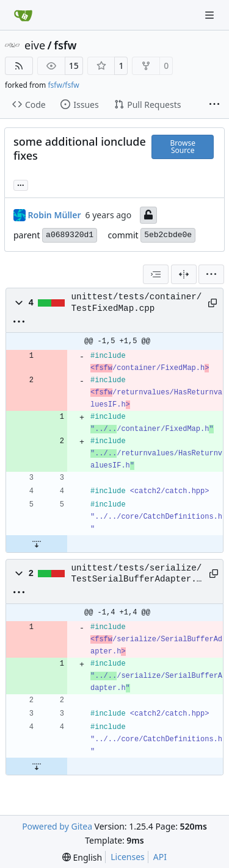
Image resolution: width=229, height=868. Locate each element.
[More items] (214, 105)
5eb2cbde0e (168, 235)
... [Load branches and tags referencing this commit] (21, 184)
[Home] (23, 15)
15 (74, 66)
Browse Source (183, 147)
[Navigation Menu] (211, 15)
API (160, 857)
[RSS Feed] (19, 66)
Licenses (128, 857)
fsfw (65, 45)
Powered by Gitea (57, 826)
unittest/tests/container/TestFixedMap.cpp (137, 302)
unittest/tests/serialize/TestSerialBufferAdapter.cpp (137, 574)
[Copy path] (211, 303)
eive (35, 45)
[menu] (211, 274)
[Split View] (184, 274)
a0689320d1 (70, 235)
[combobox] (156, 274)
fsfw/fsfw (63, 85)
